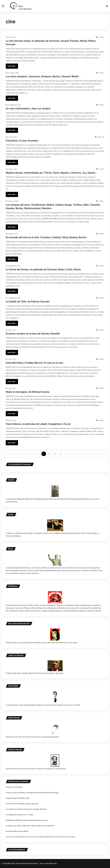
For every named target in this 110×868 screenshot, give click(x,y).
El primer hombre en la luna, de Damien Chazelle (33, 334)
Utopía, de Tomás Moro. (14, 787)
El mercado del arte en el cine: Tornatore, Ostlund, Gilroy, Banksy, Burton (46, 237)
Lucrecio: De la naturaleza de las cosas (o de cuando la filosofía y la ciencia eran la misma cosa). (41, 837)
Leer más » (12, 66)
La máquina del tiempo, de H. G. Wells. (20, 815)
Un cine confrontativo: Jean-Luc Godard (28, 109)
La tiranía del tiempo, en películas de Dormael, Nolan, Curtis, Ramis (43, 269)
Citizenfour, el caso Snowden (22, 141)
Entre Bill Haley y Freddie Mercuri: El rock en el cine (34, 363)
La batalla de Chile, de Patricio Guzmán (28, 302)
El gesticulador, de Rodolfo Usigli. (18, 798)
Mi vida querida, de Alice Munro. (17, 831)
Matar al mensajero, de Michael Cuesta (28, 392)
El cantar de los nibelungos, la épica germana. (22, 804)
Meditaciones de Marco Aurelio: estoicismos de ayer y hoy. (27, 820)
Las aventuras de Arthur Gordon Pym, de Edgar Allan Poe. (26, 809)
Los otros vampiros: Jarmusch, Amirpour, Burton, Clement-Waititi (42, 76)
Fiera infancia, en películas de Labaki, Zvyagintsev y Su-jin (38, 424)
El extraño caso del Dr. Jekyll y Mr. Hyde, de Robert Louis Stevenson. (30, 826)
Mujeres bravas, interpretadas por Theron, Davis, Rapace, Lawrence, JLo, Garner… (51, 173)
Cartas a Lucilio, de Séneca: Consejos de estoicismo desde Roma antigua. (32, 793)
